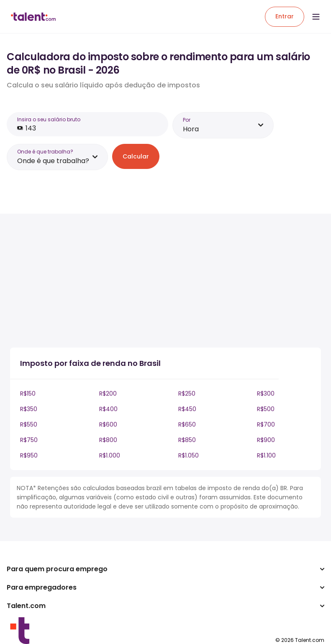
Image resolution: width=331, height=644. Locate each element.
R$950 (29, 455)
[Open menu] (316, 17)
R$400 (108, 409)
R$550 (29, 424)
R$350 (29, 409)
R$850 (187, 440)
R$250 (187, 394)
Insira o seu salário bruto (49, 119)
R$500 (266, 409)
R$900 (266, 440)
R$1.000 (110, 455)
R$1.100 (266, 455)
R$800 (108, 440)
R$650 (187, 424)
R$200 (108, 394)
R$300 (266, 394)
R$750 (29, 440)
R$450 (187, 409)
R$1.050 (189, 455)
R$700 (266, 424)
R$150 (28, 394)
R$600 (108, 424)
